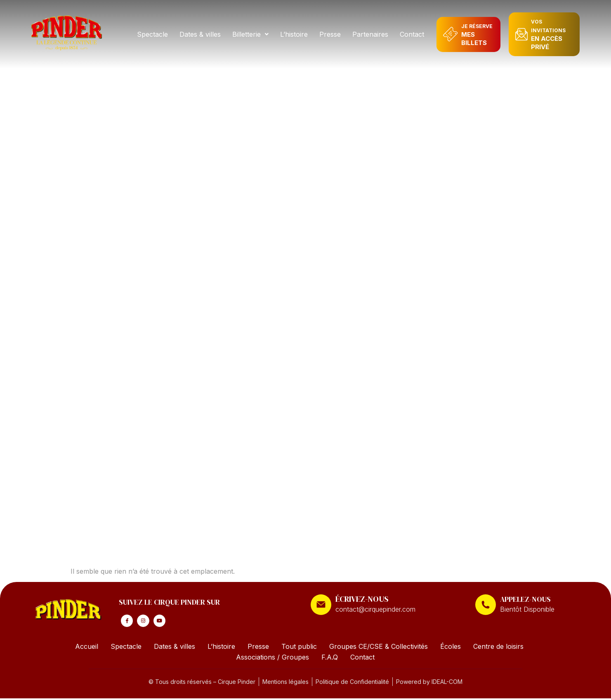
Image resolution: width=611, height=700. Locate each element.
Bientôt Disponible (527, 609)
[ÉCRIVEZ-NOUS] (321, 605)
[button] (251, 34)
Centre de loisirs (498, 648)
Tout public (299, 648)
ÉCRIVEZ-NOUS (362, 599)
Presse (330, 34)
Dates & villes (201, 34)
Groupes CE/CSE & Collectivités (379, 648)
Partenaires (371, 34)
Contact (412, 34)
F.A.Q (330, 659)
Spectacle (153, 34)
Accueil (87, 648)
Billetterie (251, 34)
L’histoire (294, 34)
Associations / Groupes (272, 659)
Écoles (451, 648)
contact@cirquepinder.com (375, 609)
